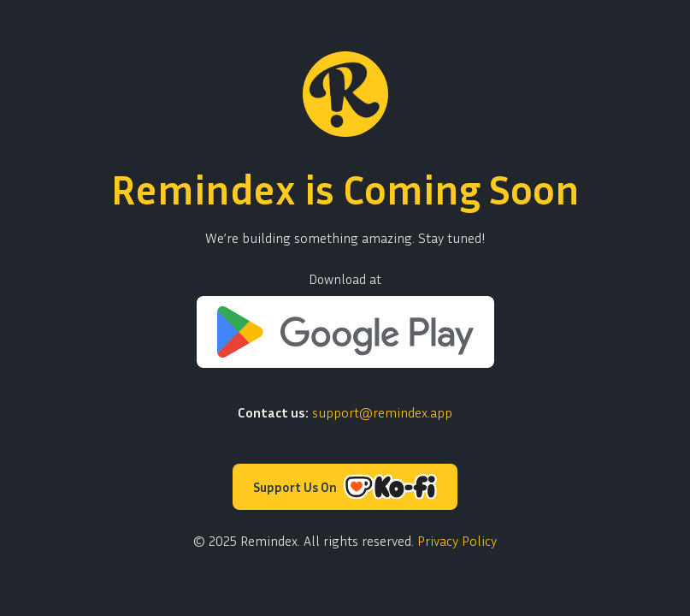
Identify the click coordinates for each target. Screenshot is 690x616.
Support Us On (345, 487)
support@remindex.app (382, 412)
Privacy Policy (457, 541)
